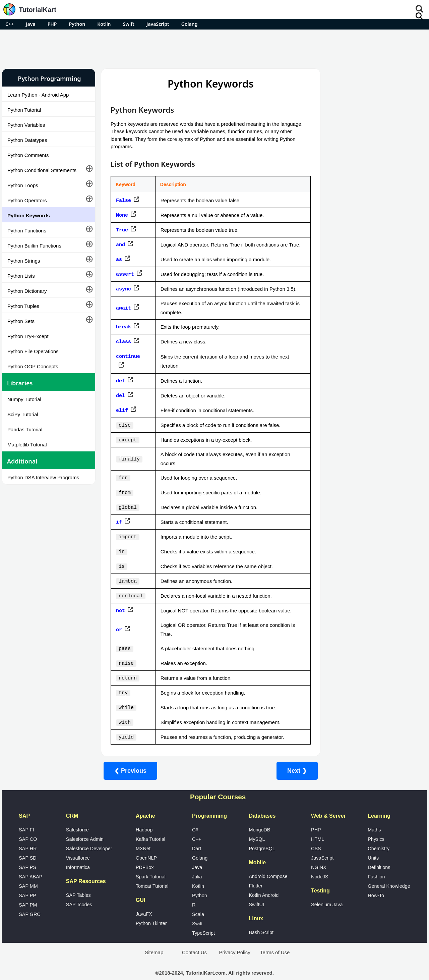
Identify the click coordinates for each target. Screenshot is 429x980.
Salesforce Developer (89, 835)
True (122, 228)
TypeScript (203, 920)
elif (122, 410)
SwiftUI (256, 891)
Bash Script (261, 919)
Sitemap (154, 939)
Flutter (256, 873)
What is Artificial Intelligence (355, 394)
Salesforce (77, 817)
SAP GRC (30, 901)
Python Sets (21, 321)
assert (125, 279)
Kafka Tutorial (150, 826)
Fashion (376, 864)
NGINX (319, 854)
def (120, 382)
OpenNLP (146, 845)
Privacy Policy (234, 939)
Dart (197, 835)
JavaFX (144, 901)
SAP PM (28, 892)
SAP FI (26, 817)
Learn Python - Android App (38, 95)
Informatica (78, 854)
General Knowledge (389, 873)
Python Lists (21, 276)
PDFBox (145, 854)
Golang (190, 24)
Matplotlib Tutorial (27, 445)
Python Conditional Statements (42, 170)
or (119, 621)
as (119, 265)
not (120, 602)
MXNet (143, 835)
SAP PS (27, 854)
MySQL (257, 826)
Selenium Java (327, 891)
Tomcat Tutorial (152, 873)
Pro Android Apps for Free (371, 78)
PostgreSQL (262, 835)
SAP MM (28, 873)
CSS (316, 835)
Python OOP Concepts (33, 366)
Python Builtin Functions (34, 246)
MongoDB (259, 817)
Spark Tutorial (151, 864)
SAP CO (28, 826)
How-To (376, 882)
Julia (197, 864)
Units (373, 845)
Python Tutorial (24, 110)
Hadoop (144, 817)
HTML (318, 826)
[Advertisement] (214, 48)
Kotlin (104, 24)
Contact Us (194, 939)
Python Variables (26, 125)
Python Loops (23, 185)
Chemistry (379, 835)
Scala (198, 901)
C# (195, 817)
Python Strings (24, 261)
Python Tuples (23, 306)
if (119, 518)
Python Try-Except (28, 336)
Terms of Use (275, 939)
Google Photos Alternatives (354, 376)
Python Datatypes (27, 140)
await (124, 312)
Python (77, 24)
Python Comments (28, 155)
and (120, 247)
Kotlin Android (264, 882)
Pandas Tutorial (25, 429)
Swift (129, 24)
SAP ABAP (30, 864)
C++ (10, 24)
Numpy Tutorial (24, 399)
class (124, 345)
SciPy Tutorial (23, 414)
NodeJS (320, 864)
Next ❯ (292, 758)
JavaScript (158, 24)
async (124, 293)
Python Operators (27, 200)
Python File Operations (33, 351)
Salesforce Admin (85, 826)
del (120, 396)
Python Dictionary (27, 291)
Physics (376, 826)
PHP (52, 24)
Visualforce (78, 845)
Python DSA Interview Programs (43, 477)
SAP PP (27, 882)
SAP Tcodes (79, 891)
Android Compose (268, 863)
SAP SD (28, 845)
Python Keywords (29, 215)
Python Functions (27, 231)
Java (30, 24)
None (122, 214)
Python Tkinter (151, 910)
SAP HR (28, 835)
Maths (374, 817)
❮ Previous (130, 758)
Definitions (379, 854)
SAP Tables (78, 882)
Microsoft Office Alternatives (355, 359)
